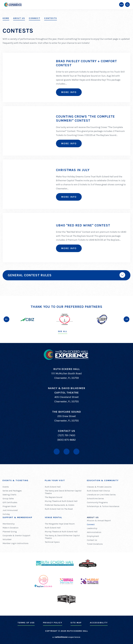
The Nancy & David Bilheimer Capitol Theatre (62, 537)
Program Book (9, 506)
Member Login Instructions (16, 543)
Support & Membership (17, 517)
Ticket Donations (95, 544)
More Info (69, 92)
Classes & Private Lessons (99, 487)
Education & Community (103, 480)
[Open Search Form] (127, 5)
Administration (94, 532)
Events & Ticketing (15, 480)
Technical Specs (52, 542)
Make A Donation (11, 528)
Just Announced (10, 510)
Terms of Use (26, 623)
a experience (66, 637)
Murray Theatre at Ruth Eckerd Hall (61, 501)
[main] (66, 148)
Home (6, 18)
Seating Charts (9, 495)
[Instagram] (76, 452)
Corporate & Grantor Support (16, 535)
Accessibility (99, 623)
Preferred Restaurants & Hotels (60, 505)
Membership (9, 524)
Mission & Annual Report (99, 520)
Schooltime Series (95, 498)
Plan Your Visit (55, 480)
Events (6, 487)
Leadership (92, 528)
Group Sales (8, 498)
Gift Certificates (10, 502)
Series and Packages (12, 491)
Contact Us (92, 540)
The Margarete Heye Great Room (60, 524)
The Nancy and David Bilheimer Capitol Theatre (63, 492)
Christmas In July (73, 170)
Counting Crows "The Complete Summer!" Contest (85, 118)
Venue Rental (54, 517)
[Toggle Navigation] (121, 5)
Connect (35, 18)
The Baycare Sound (54, 497)
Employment (93, 536)
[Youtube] (66, 452)
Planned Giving (10, 532)
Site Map (76, 623)
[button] (6, 319)
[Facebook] (57, 452)
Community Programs (97, 502)
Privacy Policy (53, 623)
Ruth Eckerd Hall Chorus (98, 491)
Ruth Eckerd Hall (53, 487)
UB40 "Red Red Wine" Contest (83, 225)
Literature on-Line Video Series (101, 495)
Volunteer (7, 539)
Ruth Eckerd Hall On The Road (59, 509)
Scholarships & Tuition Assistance (103, 506)
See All (63, 331)
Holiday (6, 514)
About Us (19, 18)
